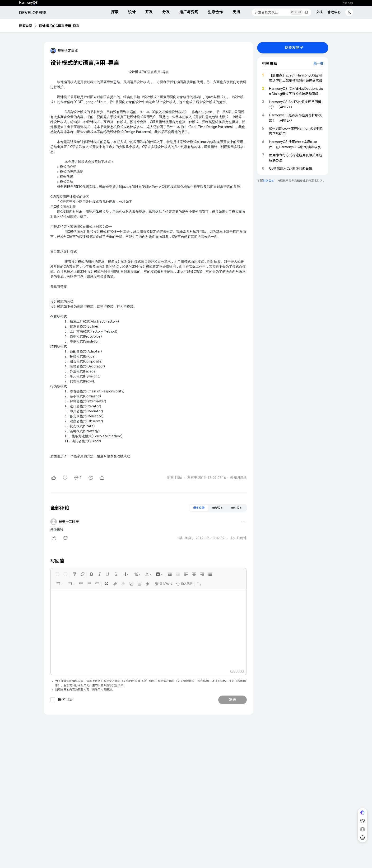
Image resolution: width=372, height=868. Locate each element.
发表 (232, 700)
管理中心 (334, 12)
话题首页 (26, 26)
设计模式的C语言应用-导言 (59, 26)
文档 (319, 12)
